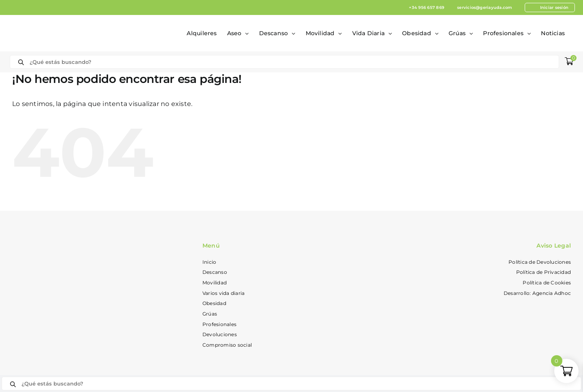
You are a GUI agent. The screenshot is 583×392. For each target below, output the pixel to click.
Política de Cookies (547, 283)
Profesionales (219, 324)
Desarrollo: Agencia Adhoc (537, 293)
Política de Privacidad (544, 272)
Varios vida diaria (223, 293)
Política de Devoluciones (540, 262)
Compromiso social (227, 345)
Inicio (209, 262)
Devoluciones (220, 334)
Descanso (215, 272)
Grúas (210, 314)
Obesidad (214, 303)
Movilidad (215, 283)
